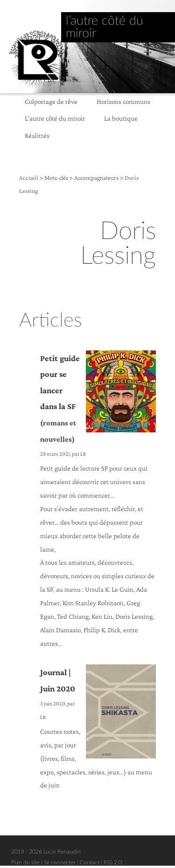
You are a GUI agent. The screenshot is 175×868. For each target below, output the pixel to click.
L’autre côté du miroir (55, 118)
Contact (90, 862)
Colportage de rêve (51, 101)
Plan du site (25, 862)
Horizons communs (123, 101)
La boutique (121, 118)
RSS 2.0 (113, 862)
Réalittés (37, 135)
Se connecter (60, 862)
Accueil (29, 178)
